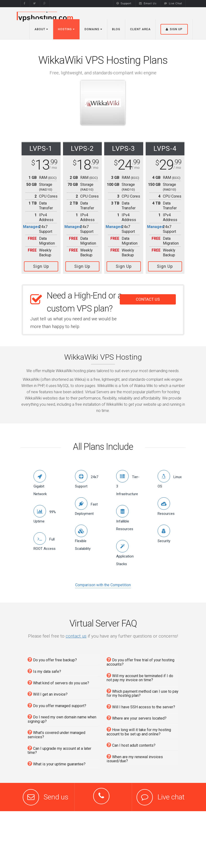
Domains (93, 29)
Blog (116, 29)
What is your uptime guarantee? (57, 761)
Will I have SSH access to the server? (141, 704)
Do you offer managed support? (57, 703)
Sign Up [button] (174, 29)
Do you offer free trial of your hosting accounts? (140, 659)
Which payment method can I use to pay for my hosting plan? (143, 691)
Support (124, 3)
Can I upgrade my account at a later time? (59, 748)
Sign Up (41, 266)
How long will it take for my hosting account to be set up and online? (139, 729)
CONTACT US (148, 297)
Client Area (140, 29)
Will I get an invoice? (48, 692)
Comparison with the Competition (103, 583)
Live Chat (173, 3)
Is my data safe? (44, 669)
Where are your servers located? (137, 716)
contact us (76, 634)
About (41, 29)
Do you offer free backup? (52, 657)
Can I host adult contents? (131, 743)
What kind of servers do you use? (58, 680)
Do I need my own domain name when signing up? (62, 716)
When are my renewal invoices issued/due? (135, 756)
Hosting (66, 29)
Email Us (148, 3)
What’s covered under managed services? (56, 732)
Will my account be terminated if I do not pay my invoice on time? (140, 675)
